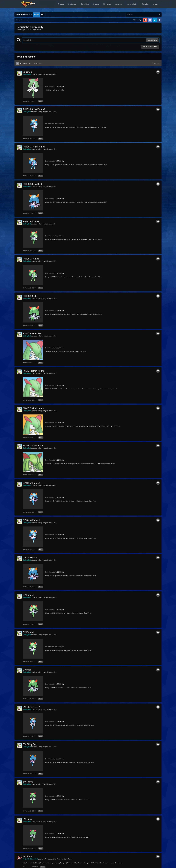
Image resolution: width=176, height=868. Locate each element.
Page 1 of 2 (38, 63)
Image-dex (53, 74)
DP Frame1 (28, 632)
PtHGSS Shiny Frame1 (34, 147)
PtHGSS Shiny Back (33, 184)
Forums (131, 6)
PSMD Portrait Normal (34, 371)
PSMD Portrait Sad (32, 333)
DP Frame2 (28, 595)
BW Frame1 (29, 782)
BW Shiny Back (30, 744)
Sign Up (36, 14)
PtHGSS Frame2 (31, 221)
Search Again (152, 40)
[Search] (136, 15)
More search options (150, 47)
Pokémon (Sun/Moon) (64, 859)
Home (73, 6)
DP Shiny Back (30, 558)
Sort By (156, 63)
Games (108, 6)
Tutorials (119, 6)
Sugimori (27, 72)
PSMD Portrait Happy (33, 408)
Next (25, 63)
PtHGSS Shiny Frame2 (34, 109)
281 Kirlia (60, 86)
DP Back (27, 670)
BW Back (27, 819)
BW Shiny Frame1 (32, 707)
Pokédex (97, 6)
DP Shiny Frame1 (31, 520)
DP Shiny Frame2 (31, 483)
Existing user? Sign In (24, 15)
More (157, 6)
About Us (84, 6)
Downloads (144, 6)
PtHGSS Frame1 (31, 259)
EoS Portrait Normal (33, 446)
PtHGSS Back (30, 296)
